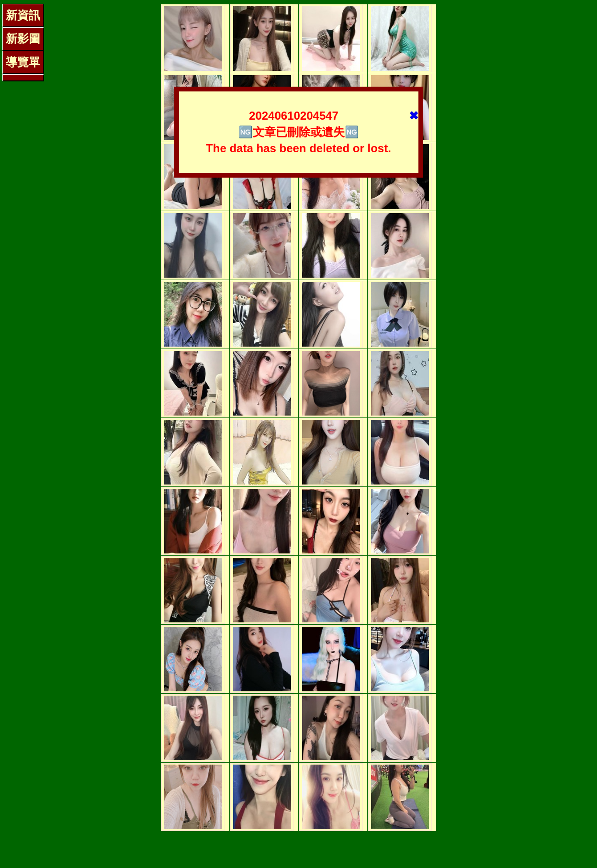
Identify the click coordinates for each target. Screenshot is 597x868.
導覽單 (23, 62)
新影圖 (23, 39)
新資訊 (23, 15)
